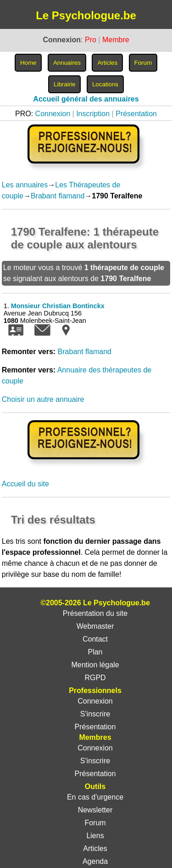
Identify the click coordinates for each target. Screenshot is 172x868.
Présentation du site (95, 613)
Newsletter (95, 810)
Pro (91, 40)
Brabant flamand (58, 196)
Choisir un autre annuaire (43, 399)
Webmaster (95, 626)
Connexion (53, 114)
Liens (95, 836)
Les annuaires (25, 185)
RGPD (95, 678)
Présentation (136, 114)
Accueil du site (25, 484)
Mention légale (95, 665)
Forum (95, 823)
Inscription (93, 114)
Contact (95, 639)
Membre (116, 40)
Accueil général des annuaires (86, 99)
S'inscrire (95, 714)
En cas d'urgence (95, 797)
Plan (95, 652)
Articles (95, 848)
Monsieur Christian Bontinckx (58, 306)
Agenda (95, 861)
